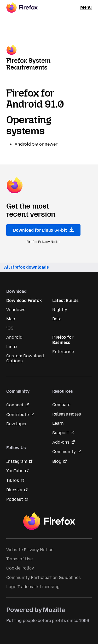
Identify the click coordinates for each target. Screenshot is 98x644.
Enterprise (63, 352)
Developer (17, 424)
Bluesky (14, 490)
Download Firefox (24, 300)
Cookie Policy (20, 568)
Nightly (60, 310)
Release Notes (67, 414)
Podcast (15, 499)
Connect (15, 405)
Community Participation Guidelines (44, 578)
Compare (61, 405)
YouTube (15, 471)
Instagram (17, 461)
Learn (58, 423)
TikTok (13, 480)
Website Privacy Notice (30, 550)
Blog (57, 461)
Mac (11, 319)
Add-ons (61, 442)
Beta (57, 319)
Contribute (18, 415)
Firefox (49, 521)
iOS (10, 328)
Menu (86, 7)
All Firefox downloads (27, 267)
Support (61, 433)
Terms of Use (19, 559)
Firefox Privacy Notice (43, 242)
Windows (16, 310)
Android (14, 337)
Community (64, 452)
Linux (12, 347)
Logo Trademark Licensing (33, 587)
